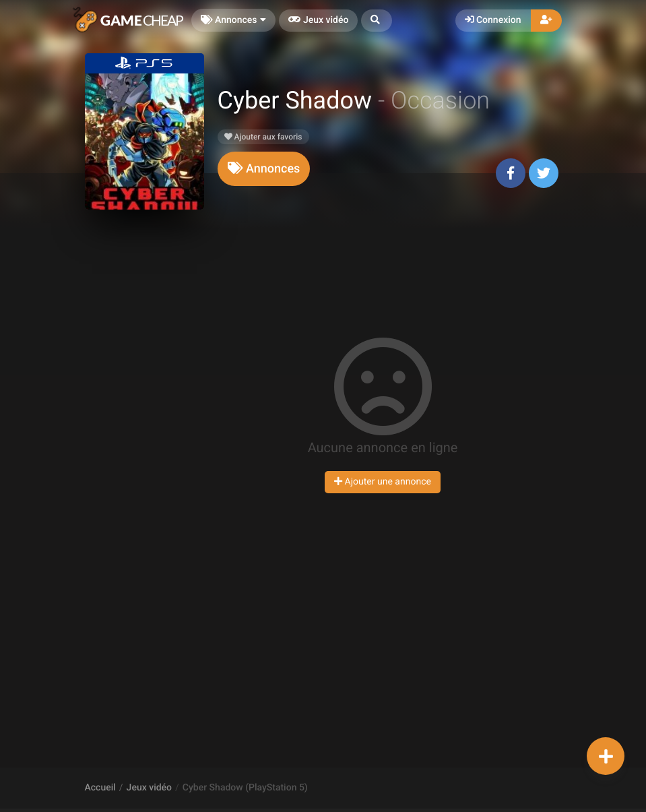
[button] (377, 21)
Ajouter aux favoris (263, 137)
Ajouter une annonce (383, 482)
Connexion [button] (493, 20)
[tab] (264, 169)
